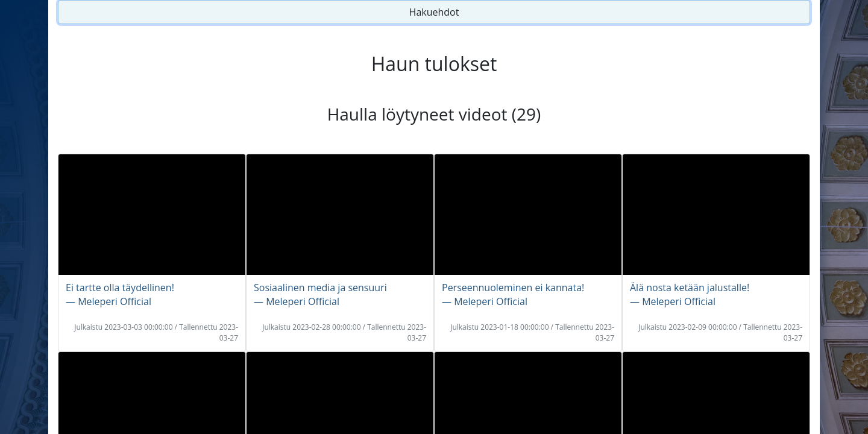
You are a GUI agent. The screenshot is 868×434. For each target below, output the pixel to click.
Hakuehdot (434, 12)
